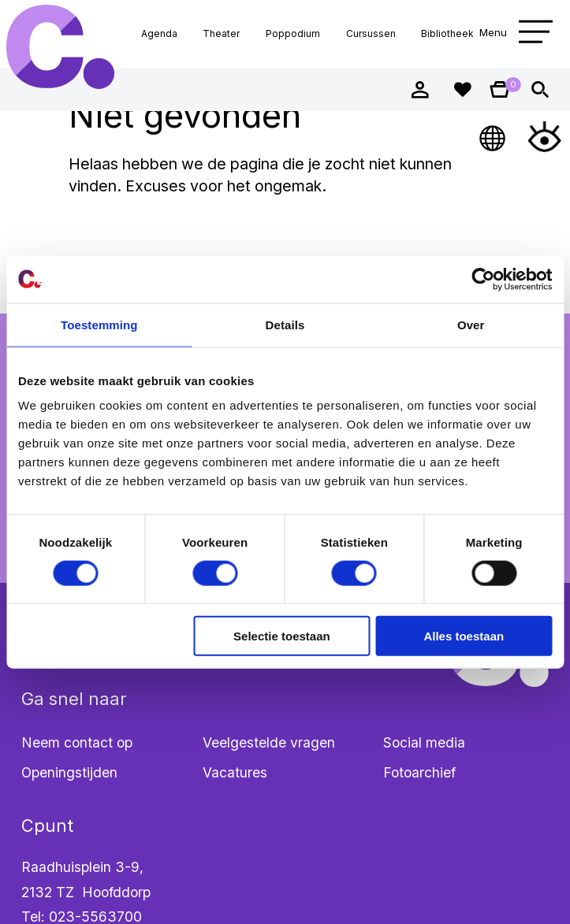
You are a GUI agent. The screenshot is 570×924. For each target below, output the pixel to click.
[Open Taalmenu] (493, 137)
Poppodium (293, 33)
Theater (221, 33)
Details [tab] (285, 324)
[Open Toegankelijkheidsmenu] (544, 137)
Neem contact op (77, 742)
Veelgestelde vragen (269, 742)
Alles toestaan (464, 636)
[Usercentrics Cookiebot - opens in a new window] (483, 279)
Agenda (159, 33)
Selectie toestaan (282, 636)
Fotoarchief (419, 772)
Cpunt (60, 47)
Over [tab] (471, 324)
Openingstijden (69, 772)
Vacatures (235, 772)
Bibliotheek (447, 33)
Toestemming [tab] (99, 324)
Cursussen (371, 33)
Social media (424, 742)
